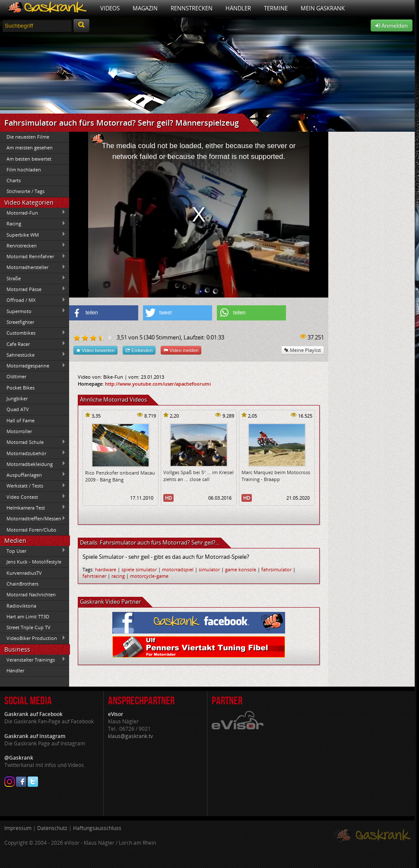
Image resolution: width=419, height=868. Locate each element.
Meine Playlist (303, 350)
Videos (110, 8)
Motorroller (19, 431)
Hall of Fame (21, 420)
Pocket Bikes (21, 388)
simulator (209, 569)
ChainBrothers (22, 584)
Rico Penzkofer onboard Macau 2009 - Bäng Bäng (120, 476)
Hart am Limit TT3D (28, 616)
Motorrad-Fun (33, 212)
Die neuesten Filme (28, 137)
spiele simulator (139, 569)
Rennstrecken (192, 8)
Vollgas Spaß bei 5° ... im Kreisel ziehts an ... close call (198, 475)
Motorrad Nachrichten (31, 594)
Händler (238, 8)
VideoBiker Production (33, 638)
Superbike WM (33, 234)
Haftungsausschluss (97, 828)
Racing (33, 224)
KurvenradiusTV (24, 573)
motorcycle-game (149, 576)
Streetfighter (20, 322)
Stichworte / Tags (25, 191)
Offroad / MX (33, 300)
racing (118, 576)
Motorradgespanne (33, 366)
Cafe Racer (33, 344)
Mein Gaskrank (323, 8)
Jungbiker (17, 398)
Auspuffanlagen (33, 475)
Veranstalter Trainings (33, 659)
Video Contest (33, 497)
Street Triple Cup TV (29, 627)
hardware (106, 569)
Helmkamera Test (33, 507)
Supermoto (33, 311)
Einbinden (139, 350)
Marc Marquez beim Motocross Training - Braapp (276, 475)
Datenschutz (52, 828)
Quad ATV (18, 409)
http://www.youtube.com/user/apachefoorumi (158, 384)
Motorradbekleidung (33, 464)
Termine (276, 8)
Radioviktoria (21, 606)
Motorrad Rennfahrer (33, 257)
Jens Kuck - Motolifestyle (34, 562)
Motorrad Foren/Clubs (31, 530)
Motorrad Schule (33, 442)
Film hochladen (24, 169)
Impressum (18, 828)
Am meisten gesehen (30, 147)
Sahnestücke (33, 355)
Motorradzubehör (33, 453)
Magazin (145, 8)
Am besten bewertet (29, 159)
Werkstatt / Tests (33, 486)
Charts (14, 180)
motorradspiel (178, 569)
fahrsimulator (276, 569)
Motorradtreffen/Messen (33, 519)
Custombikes (33, 333)
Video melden (181, 350)
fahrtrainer (94, 576)
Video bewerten (95, 350)
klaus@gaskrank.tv (130, 736)
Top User (33, 551)
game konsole (241, 569)
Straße (33, 278)
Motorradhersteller (33, 267)
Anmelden (392, 25)
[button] (104, 313)
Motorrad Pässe (33, 289)
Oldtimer (16, 376)
